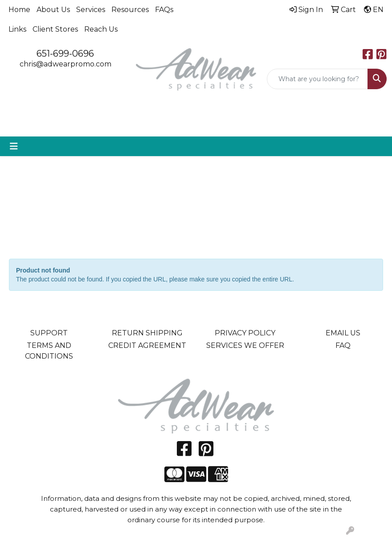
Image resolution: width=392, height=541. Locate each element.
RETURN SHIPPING (147, 333)
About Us (53, 10)
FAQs (164, 10)
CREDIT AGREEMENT (147, 345)
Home (19, 10)
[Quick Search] (317, 79)
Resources (130, 10)
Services (91, 10)
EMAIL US (343, 333)
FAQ (343, 345)
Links (17, 29)
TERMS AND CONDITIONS (49, 351)
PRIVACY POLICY (245, 333)
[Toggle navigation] (14, 146)
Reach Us (101, 29)
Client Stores (55, 29)
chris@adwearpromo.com (65, 64)
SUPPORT (49, 333)
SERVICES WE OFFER (245, 345)
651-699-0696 (65, 54)
